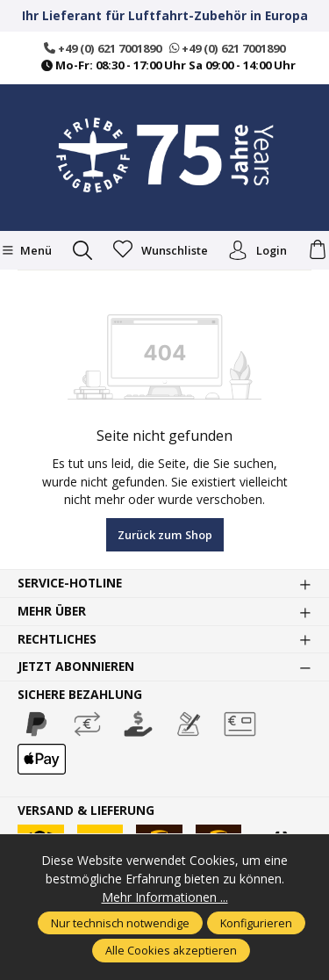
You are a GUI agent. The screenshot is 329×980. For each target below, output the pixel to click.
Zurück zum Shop (165, 535)
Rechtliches (57, 639)
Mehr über (52, 611)
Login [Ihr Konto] (257, 250)
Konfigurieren (256, 923)
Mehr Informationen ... (165, 897)
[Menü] (27, 250)
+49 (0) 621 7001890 (103, 48)
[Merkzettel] (161, 250)
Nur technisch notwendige (120, 923)
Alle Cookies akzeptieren (171, 950)
